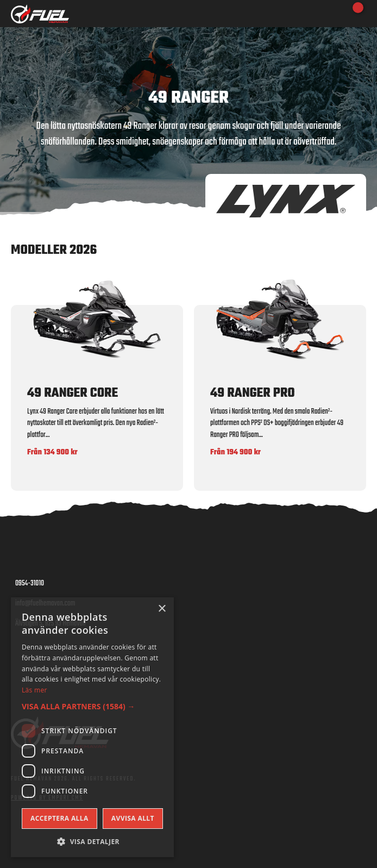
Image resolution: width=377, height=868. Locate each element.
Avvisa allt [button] (133, 818)
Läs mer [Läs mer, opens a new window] (34, 690)
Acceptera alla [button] (59, 818)
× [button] (162, 609)
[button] (92, 706)
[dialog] (92, 727)
